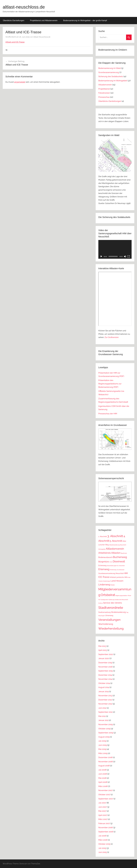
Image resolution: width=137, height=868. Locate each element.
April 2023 (103, 650)
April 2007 (103, 815)
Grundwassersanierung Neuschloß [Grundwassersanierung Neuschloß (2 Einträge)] (111, 573)
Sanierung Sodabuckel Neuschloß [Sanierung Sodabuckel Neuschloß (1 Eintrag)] (118, 600)
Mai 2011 (102, 716)
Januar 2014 (103, 691)
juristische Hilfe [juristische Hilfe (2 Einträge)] (122, 577)
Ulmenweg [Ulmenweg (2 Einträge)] (109, 616)
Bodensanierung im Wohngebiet (113, 81)
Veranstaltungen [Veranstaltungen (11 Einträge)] (109, 620)
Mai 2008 (102, 778)
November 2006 (106, 827)
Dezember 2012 (105, 700)
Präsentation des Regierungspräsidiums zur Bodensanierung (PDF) (110, 384)
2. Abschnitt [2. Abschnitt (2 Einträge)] (103, 536)
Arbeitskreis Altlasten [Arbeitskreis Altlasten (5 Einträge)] (109, 553)
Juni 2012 (102, 708)
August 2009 (104, 737)
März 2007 (103, 819)
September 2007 (106, 799)
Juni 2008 (103, 774)
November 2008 (106, 762)
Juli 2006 (102, 836)
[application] (115, 249)
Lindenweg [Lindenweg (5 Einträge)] (104, 585)
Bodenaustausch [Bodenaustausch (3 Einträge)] (105, 557)
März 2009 (103, 753)
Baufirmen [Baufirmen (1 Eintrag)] (124, 553)
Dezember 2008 (105, 757)
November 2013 (105, 696)
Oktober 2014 (104, 683)
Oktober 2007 (104, 795)
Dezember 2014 (105, 675)
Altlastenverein (105, 85)
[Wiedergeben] (101, 256)
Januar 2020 (104, 658)
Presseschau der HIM (108, 414)
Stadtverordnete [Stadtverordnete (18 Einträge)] (111, 608)
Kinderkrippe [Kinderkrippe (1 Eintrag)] (107, 581)
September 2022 (106, 654)
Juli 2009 (102, 741)
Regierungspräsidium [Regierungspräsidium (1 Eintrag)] (122, 596)
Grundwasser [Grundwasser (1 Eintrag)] (121, 570)
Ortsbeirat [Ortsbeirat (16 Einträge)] (108, 595)
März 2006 (103, 840)
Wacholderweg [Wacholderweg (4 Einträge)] (106, 624)
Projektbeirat (104, 89)
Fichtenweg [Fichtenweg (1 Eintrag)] (113, 570)
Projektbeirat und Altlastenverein (44, 20)
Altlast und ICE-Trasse (15, 42)
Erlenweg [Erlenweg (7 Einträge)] (104, 569)
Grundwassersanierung (109, 72)
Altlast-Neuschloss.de (42, 37)
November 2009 (106, 724)
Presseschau (104, 97)
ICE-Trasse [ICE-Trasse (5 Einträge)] (104, 577)
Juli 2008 (102, 770)
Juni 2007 (103, 807)
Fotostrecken (104, 93)
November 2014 (105, 679)
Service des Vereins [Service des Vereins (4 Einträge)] (113, 603)
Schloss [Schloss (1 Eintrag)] (101, 603)
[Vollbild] (129, 256)
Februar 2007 (104, 823)
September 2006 (106, 832)
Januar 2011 (103, 720)
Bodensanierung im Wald (110, 68)
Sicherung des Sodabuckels (111, 76)
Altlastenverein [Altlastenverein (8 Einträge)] (115, 549)
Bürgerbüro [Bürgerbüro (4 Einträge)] (104, 562)
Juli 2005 (102, 848)
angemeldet (20, 82)
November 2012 (105, 704)
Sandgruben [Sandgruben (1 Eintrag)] (104, 600)
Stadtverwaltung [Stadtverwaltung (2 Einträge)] (104, 612)
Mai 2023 (102, 646)
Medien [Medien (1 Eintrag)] (113, 585)
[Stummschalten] (125, 256)
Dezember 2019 (105, 663)
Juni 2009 (103, 745)
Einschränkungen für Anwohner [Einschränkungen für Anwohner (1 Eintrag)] (116, 566)
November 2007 (105, 790)
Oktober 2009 (104, 729)
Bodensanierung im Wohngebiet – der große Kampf (85, 20)
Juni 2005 (103, 852)
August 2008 (104, 766)
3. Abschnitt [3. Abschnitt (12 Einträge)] (115, 536)
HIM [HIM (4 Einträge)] (126, 573)
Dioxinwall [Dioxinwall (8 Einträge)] (119, 561)
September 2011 (105, 712)
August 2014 (104, 687)
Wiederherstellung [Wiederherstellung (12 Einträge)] (111, 628)
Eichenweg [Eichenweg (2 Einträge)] (102, 565)
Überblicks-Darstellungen (14, 20)
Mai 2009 (102, 749)
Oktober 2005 (104, 844)
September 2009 (106, 733)
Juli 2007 (102, 803)
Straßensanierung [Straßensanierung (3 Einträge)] (118, 612)
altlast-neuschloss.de (24, 7)
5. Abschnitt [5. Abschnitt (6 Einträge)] (116, 541)
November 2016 (105, 667)
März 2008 (103, 786)
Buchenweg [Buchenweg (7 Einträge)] (120, 557)
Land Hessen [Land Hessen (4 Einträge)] (117, 581)
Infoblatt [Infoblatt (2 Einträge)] (113, 577)
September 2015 (106, 671)
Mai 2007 (102, 811)
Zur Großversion (112, 337)
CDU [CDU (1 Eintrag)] (111, 562)
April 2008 (103, 782)
